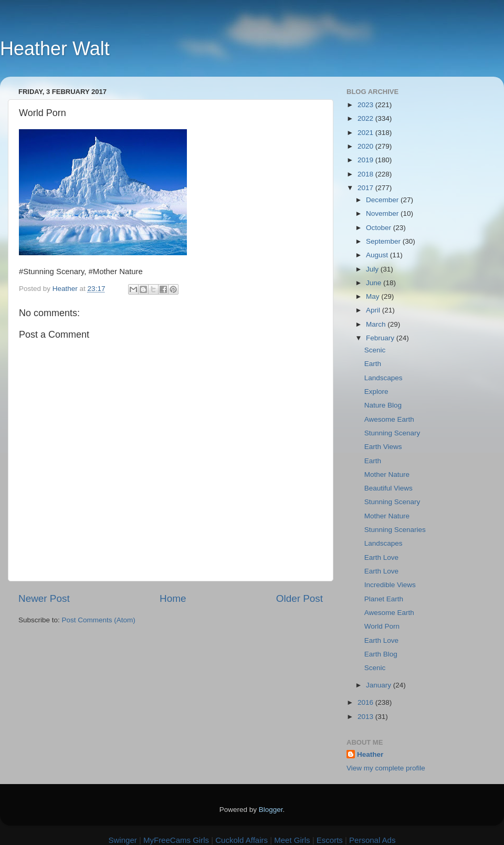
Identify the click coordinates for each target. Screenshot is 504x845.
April (374, 310)
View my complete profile (386, 768)
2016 (366, 702)
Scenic (375, 350)
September (384, 241)
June (375, 283)
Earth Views (383, 447)
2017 (366, 188)
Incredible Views (390, 585)
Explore (376, 392)
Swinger (123, 840)
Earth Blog (381, 654)
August (378, 255)
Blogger (271, 810)
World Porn (382, 626)
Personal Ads (372, 840)
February (381, 338)
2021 (366, 133)
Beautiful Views (388, 488)
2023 (366, 105)
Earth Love (381, 557)
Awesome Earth (389, 419)
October (380, 228)
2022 (366, 118)
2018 (366, 174)
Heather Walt (55, 49)
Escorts (330, 840)
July (373, 269)
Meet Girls (292, 840)
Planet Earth (384, 599)
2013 (366, 717)
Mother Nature (387, 474)
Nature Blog (383, 405)
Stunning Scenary (392, 433)
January (380, 685)
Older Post (300, 598)
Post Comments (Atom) (99, 620)
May (374, 296)
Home (173, 598)
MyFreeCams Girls (176, 840)
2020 (366, 146)
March (377, 324)
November (383, 213)
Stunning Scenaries (395, 530)
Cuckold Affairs (241, 840)
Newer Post (44, 598)
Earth (373, 364)
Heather (370, 754)
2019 (366, 160)
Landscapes (384, 378)
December (383, 200)
